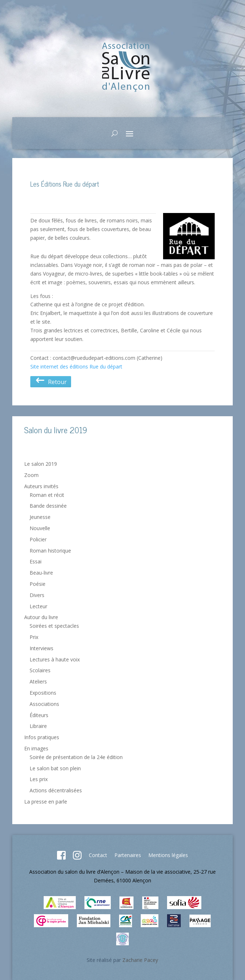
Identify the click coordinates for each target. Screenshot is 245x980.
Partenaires (128, 855)
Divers (37, 595)
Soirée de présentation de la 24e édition (76, 757)
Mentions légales (168, 855)
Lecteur (38, 606)
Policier (38, 539)
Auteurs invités (41, 486)
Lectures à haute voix (55, 659)
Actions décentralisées (56, 790)
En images (36, 748)
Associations (44, 704)
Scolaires (40, 670)
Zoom (31, 475)
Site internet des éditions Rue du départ (76, 367)
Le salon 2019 (41, 464)
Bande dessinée (48, 506)
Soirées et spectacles (54, 626)
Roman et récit (47, 495)
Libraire (38, 726)
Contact (98, 855)
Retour (51, 382)
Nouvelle (40, 528)
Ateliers (38, 681)
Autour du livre (41, 617)
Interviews (41, 648)
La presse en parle (46, 802)
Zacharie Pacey (140, 960)
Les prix (39, 779)
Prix (34, 637)
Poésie (38, 584)
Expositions (43, 693)
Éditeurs (39, 715)
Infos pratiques (42, 737)
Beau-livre (41, 573)
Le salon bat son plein (55, 768)
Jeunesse (40, 517)
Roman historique (50, 551)
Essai (36, 561)
